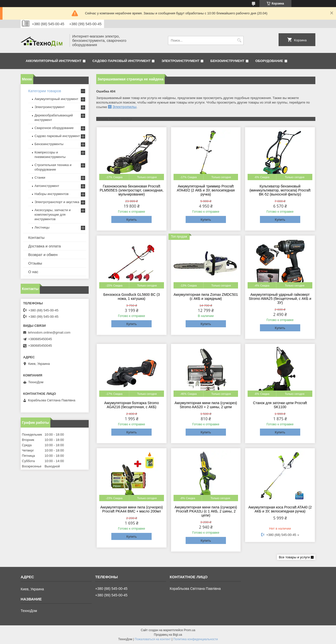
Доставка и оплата (44, 246)
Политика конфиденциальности (196, 639)
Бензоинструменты (49, 144)
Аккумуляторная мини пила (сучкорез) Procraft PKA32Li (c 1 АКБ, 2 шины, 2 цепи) (206, 511)
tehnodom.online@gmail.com (49, 332)
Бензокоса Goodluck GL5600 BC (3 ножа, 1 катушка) (131, 297)
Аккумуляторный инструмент (54, 61)
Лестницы (42, 227)
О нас (33, 272)
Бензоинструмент (227, 61)
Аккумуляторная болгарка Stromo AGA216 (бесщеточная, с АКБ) (132, 405)
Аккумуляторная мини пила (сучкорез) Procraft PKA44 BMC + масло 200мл (131, 509)
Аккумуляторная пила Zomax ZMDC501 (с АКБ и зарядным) (206, 297)
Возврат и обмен (43, 255)
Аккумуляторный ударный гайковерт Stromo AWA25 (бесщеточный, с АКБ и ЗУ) (280, 299)
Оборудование (269, 61)
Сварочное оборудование (54, 128)
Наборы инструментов (52, 194)
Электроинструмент (180, 61)
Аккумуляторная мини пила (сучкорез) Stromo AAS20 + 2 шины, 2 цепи (206, 405)
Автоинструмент (47, 186)
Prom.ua (190, 630)
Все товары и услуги (294, 557)
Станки (40, 178)
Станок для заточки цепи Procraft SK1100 (280, 405)
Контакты (36, 237)
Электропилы (125, 107)
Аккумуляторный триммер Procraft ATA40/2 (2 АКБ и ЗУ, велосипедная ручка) (206, 190)
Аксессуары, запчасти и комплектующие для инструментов (53, 215)
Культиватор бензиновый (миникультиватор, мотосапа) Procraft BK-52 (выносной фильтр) (280, 190)
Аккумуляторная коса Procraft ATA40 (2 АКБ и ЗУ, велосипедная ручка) (280, 509)
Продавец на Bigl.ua (168, 635)
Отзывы (35, 263)
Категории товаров (45, 91)
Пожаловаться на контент (153, 639)
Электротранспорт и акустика (57, 202)
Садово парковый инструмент (122, 61)
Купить (132, 220)
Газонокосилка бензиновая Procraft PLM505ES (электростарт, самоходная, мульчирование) (132, 190)
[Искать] (239, 40)
